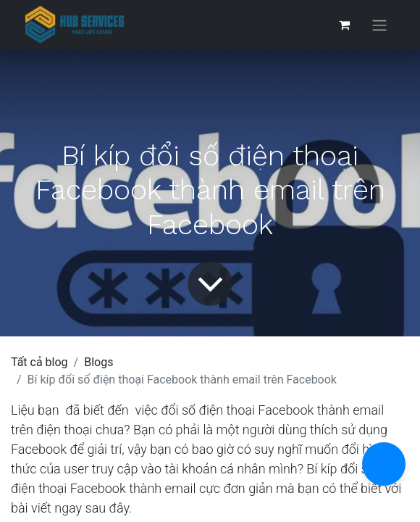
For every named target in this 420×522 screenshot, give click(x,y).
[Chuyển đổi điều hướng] (379, 25)
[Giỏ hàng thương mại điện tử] (344, 25)
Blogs (98, 362)
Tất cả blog (39, 362)
